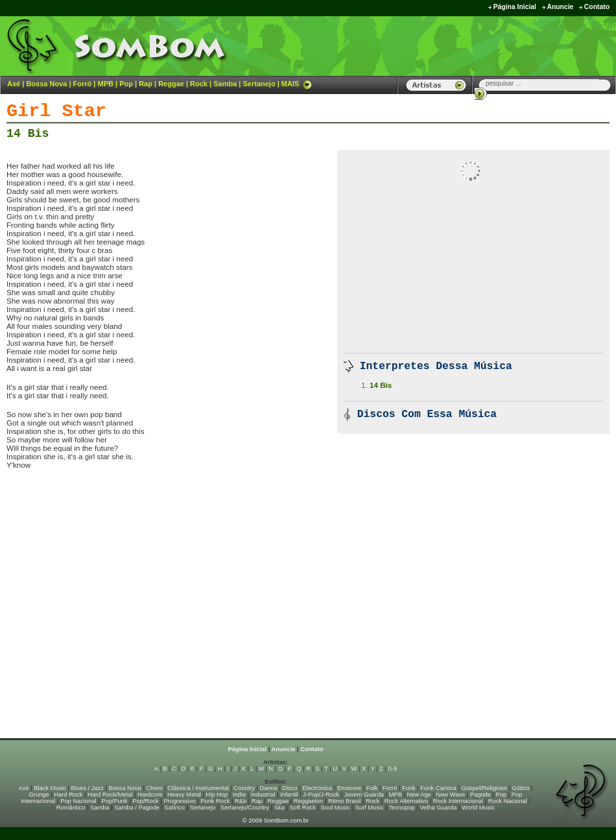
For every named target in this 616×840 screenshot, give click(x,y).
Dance (269, 788)
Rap (146, 84)
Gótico (521, 788)
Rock (199, 84)
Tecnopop (401, 808)
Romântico (71, 808)
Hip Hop (217, 795)
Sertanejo (259, 84)
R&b (241, 801)
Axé (14, 84)
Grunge (39, 795)
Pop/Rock (145, 801)
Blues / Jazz (88, 788)
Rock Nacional (508, 801)
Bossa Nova (46, 84)
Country (244, 788)
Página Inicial (515, 7)
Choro (154, 788)
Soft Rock (303, 808)
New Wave (450, 795)
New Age (419, 795)
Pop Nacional (78, 801)
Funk (409, 788)
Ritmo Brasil (344, 801)
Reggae (171, 84)
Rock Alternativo (406, 801)
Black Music (50, 788)
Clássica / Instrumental (198, 788)
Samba (225, 84)
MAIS (297, 84)
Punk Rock (215, 801)
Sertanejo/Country (245, 808)
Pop (126, 84)
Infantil (289, 795)
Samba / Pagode (137, 808)
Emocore (349, 788)
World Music (478, 808)
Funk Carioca (438, 788)
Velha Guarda (438, 808)
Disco (290, 788)
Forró (83, 84)
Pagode (480, 795)
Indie (239, 795)
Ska (279, 808)
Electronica (317, 788)
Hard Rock (68, 795)
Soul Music (336, 808)
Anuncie (560, 7)
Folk (372, 788)
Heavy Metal (184, 795)
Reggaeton (309, 801)
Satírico (174, 808)
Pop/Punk (114, 801)
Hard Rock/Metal (110, 795)
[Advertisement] (455, 45)
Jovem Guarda (364, 795)
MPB (106, 84)
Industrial (263, 795)
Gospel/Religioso (484, 788)
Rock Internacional (458, 801)
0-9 (393, 769)
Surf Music (370, 808)
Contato (597, 7)
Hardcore (150, 795)
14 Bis (28, 134)
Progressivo (179, 801)
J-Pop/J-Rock (321, 795)
